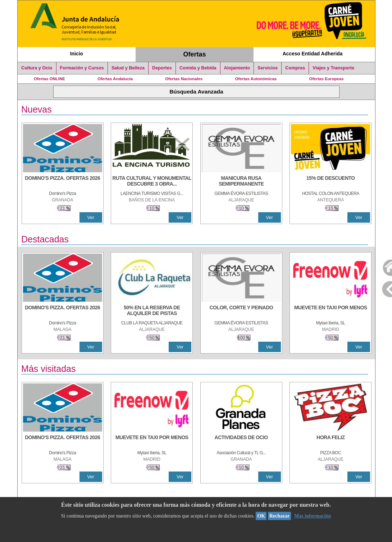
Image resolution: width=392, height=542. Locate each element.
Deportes (162, 68)
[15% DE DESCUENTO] (331, 182)
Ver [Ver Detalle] (91, 217)
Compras (295, 68)
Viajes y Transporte (333, 68)
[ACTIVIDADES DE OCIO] (241, 441)
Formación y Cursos (82, 68)
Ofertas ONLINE (49, 79)
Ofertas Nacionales (184, 79)
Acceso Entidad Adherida (313, 54)
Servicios (268, 68)
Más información (313, 516)
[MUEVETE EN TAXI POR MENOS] (331, 311)
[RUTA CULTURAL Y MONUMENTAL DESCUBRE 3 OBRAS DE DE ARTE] (152, 182)
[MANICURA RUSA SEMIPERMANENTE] (241, 182)
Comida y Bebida (198, 68)
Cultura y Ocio (37, 68)
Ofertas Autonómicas (256, 79)
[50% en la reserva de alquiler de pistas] (152, 311)
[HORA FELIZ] (331, 441)
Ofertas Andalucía (115, 79)
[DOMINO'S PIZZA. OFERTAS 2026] (63, 182)
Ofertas (195, 54)
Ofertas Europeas (327, 79)
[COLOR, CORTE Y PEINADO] (241, 311)
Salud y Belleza (128, 68)
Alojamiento (237, 68)
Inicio (77, 54)
